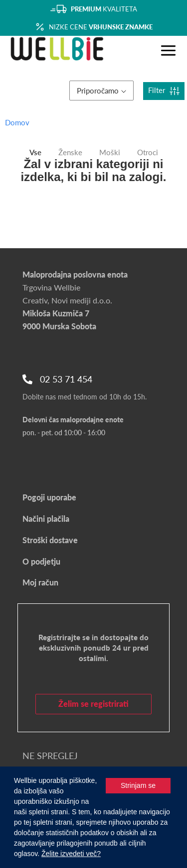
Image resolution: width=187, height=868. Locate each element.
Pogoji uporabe (49, 497)
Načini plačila (46, 519)
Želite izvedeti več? (71, 854)
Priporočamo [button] (101, 91)
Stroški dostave (50, 540)
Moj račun (40, 582)
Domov (17, 122)
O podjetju (41, 561)
